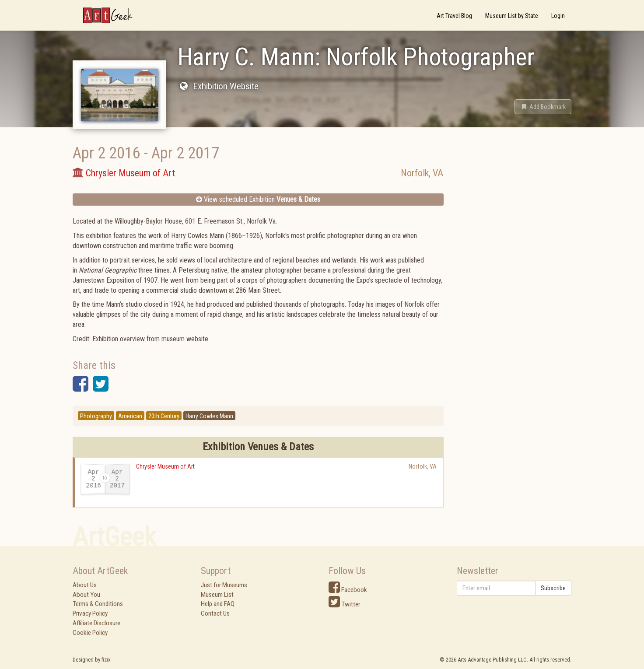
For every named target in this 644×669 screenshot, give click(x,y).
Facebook (348, 590)
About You (86, 595)
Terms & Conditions (98, 604)
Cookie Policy (90, 633)
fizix (106, 660)
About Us (85, 585)
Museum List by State (512, 16)
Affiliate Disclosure (96, 623)
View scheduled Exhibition (258, 199)
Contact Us (215, 613)
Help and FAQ (218, 604)
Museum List (217, 595)
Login (558, 16)
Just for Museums (224, 585)
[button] (543, 107)
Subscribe (553, 588)
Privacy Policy (90, 613)
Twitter (344, 604)
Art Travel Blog (454, 16)
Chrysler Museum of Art (165, 466)
